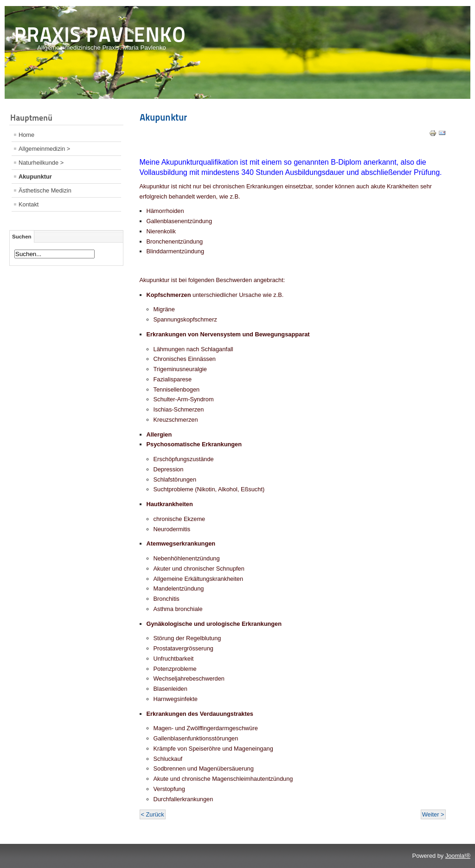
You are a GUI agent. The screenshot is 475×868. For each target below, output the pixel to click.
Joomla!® (458, 856)
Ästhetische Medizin (45, 190)
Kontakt (29, 204)
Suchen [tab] (22, 237)
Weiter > (433, 814)
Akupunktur (35, 177)
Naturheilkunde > (41, 163)
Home (26, 135)
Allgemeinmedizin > (44, 149)
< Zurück (153, 814)
